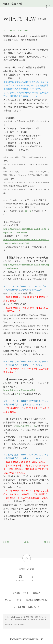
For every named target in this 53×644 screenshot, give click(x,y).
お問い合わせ (33, 607)
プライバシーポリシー (14, 600)
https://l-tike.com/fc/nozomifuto (20, 390)
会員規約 (37, 593)
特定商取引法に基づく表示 (37, 600)
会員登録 (16, 593)
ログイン (27, 593)
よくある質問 (20, 607)
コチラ (28, 211)
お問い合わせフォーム (25, 426)
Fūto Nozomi (12, 4)
